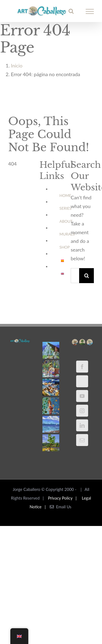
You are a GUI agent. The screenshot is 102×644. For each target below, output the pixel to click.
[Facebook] (82, 367)
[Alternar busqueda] (71, 11)
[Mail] (82, 440)
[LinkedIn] (82, 425)
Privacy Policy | (63, 498)
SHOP (65, 247)
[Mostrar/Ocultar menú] (90, 11)
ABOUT (66, 221)
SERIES (66, 208)
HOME (65, 195)
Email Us (61, 507)
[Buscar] (87, 276)
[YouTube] (82, 396)
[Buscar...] (75, 276)
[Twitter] (82, 381)
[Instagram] (82, 411)
